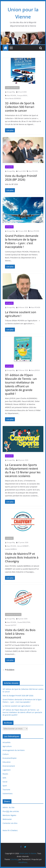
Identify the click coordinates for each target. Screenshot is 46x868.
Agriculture (7, 746)
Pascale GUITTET (11, 625)
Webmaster (7, 819)
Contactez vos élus (10, 823)
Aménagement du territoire (14, 750)
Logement (7, 770)
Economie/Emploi (10, 758)
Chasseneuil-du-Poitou (13, 614)
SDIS (4, 778)
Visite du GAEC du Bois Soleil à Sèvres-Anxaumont (20, 634)
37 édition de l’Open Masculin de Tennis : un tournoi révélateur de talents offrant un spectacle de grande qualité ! (21, 384)
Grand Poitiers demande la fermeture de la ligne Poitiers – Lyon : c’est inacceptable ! (22, 241)
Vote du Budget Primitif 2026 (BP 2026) (21, 178)
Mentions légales (9, 815)
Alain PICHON (11, 95)
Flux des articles (11, 811)
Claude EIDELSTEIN (24, 622)
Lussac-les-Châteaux (12, 88)
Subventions (8, 793)
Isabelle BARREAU (11, 549)
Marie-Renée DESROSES (13, 98)
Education (7, 762)
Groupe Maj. (11, 92)
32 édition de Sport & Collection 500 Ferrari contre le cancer (20, 107)
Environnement (9, 766)
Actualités (9, 167)
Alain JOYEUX (35, 370)
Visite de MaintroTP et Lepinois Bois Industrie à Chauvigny (22, 557)
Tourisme (6, 790)
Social (5, 782)
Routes (5, 774)
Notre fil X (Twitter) (10, 830)
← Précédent (8, 670)
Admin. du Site (9, 807)
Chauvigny (9, 538)
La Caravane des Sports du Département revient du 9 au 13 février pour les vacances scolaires (23, 470)
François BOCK (22, 95)
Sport (5, 786)
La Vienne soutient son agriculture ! (21, 314)
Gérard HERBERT (23, 546)
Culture (6, 754)
